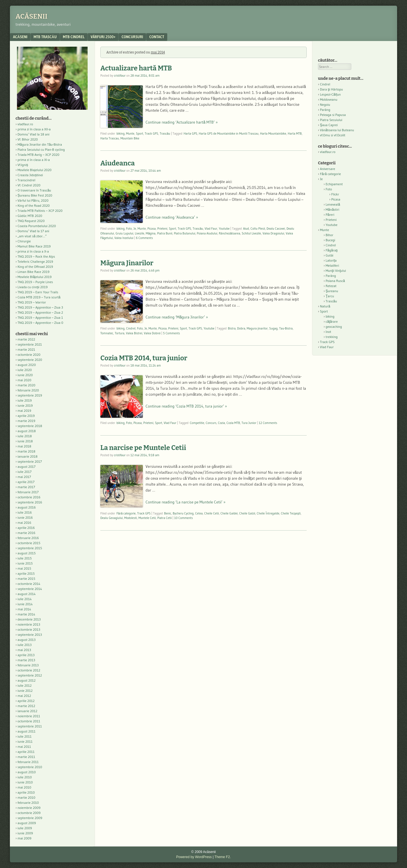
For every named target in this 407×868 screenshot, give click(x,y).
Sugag (274, 328)
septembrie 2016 (30, 502)
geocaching (334, 327)
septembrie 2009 (30, 818)
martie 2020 (26, 385)
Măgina (151, 233)
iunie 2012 (25, 691)
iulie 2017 (25, 472)
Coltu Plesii (258, 229)
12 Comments (268, 423)
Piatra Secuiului (331, 120)
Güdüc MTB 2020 (30, 216)
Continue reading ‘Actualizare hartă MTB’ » (182, 122)
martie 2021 (26, 349)
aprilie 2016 (26, 528)
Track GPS (151, 133)
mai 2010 (24, 787)
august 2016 (27, 507)
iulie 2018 (25, 436)
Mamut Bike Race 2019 (34, 246)
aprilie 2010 (26, 792)
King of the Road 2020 (34, 205)
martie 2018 (26, 451)
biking (121, 133)
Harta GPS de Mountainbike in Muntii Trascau (229, 133)
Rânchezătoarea (230, 233)
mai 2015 (24, 568)
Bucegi (330, 240)
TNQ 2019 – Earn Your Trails (38, 292)
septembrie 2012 (30, 675)
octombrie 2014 (29, 584)
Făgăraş (332, 250)
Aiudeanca (118, 163)
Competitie (197, 423)
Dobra (241, 328)
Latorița (331, 260)
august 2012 (27, 680)
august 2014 (27, 594)
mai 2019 (24, 411)
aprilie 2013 (26, 655)
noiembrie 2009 (29, 808)
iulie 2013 (25, 645)
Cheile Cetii (212, 513)
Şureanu (332, 291)
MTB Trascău (45, 37)
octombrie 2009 (29, 813)
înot (328, 332)
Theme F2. (223, 857)
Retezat (331, 286)
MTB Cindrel (74, 37)
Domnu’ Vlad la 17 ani (33, 231)
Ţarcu (330, 296)
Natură (325, 306)
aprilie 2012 (26, 701)
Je (135, 229)
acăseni (20, 37)
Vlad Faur (211, 229)
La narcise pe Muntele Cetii (143, 448)
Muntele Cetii (147, 518)
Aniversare (328, 169)
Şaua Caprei (329, 125)
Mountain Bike (130, 138)
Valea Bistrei (134, 333)
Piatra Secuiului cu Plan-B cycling (41, 149)
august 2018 (27, 431)
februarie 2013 (28, 665)
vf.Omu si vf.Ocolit (333, 135)
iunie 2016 (25, 517)
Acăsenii (32, 16)
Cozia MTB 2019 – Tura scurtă (39, 297)
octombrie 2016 (29, 497)
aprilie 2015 (26, 573)
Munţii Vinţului (336, 271)
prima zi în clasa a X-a (33, 251)
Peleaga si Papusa (333, 115)
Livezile (139, 233)
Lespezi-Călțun (330, 94)
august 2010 (27, 772)
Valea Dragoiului (273, 233)
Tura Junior (249, 423)
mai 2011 (24, 747)
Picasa (152, 229)
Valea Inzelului (124, 238)
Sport (140, 133)
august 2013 (27, 640)
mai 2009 (24, 838)
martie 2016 (26, 533)
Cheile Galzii (247, 513)
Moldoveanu (329, 99)
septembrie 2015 (30, 548)
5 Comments (172, 333)
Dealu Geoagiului (112, 518)
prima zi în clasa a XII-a (34, 129)
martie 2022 (26, 339)
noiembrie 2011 (29, 716)
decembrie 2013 (29, 619)
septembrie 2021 (30, 344)
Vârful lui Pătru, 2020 (33, 200)
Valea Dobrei (152, 333)
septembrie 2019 (30, 395)
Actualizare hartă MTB (136, 68)
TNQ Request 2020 (31, 221)
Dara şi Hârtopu (331, 89)
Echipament (334, 184)
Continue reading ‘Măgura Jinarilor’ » (177, 317)
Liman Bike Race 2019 (33, 272)
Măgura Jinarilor (127, 263)
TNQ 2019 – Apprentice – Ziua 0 (40, 323)
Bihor (329, 235)
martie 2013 (26, 660)
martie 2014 (26, 614)
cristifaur (120, 76)
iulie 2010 (25, 777)
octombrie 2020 (29, 355)
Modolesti (131, 518)
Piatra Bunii (165, 233)
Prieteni (162, 229)
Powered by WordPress (194, 857)
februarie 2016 (28, 538)
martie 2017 (26, 487)
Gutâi (329, 255)
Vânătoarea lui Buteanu (337, 130)
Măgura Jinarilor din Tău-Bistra (40, 144)
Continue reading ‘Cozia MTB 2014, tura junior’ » (186, 406)
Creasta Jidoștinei (30, 175)
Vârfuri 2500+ (103, 37)
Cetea (199, 513)
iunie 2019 (25, 405)
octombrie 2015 (29, 543)
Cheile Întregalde (268, 513)
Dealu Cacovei (276, 229)
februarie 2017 (28, 492)
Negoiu (325, 105)
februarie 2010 (28, 803)
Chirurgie (24, 241)
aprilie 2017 (26, 482)
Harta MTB (295, 133)
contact (157, 37)
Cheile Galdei (229, 513)
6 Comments (144, 238)
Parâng (325, 110)
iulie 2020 (25, 370)
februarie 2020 (28, 390)
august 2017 (27, 467)
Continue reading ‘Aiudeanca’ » (172, 217)
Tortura (120, 333)
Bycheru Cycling (183, 513)
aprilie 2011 (26, 752)
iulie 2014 (25, 599)
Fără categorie (126, 513)
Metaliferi (332, 265)
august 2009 (27, 823)
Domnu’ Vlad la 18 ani (33, 134)
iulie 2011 (25, 736)
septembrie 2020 (30, 360)
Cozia (221, 423)
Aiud (246, 229)
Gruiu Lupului (125, 233)
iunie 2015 (25, 563)
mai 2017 (24, 477)
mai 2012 (24, 696)
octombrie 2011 (29, 721)
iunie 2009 (25, 833)
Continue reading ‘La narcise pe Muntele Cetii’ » (186, 502)
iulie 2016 (25, 512)
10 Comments (183, 518)
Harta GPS (190, 133)
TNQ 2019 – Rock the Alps (36, 256)
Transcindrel (26, 180)
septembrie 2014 (30, 589)
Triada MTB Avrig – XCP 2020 (38, 155)
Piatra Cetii (164, 518)
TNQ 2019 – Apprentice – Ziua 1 (40, 317)
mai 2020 (24, 380)
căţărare (332, 321)
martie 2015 (26, 579)
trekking (332, 337)
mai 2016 (24, 523)
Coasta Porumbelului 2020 (37, 226)
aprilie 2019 (26, 416)
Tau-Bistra (286, 328)
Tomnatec (107, 333)
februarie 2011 (28, 762)
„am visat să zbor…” (32, 236)
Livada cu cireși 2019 (33, 287)
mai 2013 (24, 650)
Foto (129, 229)
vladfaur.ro (25, 124)
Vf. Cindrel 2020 (29, 185)
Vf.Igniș (23, 165)
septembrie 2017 (30, 461)
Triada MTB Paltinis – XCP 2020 (40, 211)
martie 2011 (26, 757)
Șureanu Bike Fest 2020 (35, 195)
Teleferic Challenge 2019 (35, 261)
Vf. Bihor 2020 (28, 139)
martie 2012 (26, 706)
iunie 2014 (25, 604)
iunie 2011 (25, 741)
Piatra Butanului (185, 233)
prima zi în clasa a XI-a (34, 160)
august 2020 (27, 365)
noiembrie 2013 (29, 624)
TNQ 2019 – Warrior (32, 302)
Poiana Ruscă (335, 281)
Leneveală (333, 204)
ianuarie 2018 (28, 456)
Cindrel (131, 328)
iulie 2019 (25, 400)
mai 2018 (24, 446)
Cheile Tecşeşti (291, 513)
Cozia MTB (233, 423)
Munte (130, 133)
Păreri (330, 215)
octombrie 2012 (29, 670)
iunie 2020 (25, 375)
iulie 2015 (25, 558)
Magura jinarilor (257, 328)
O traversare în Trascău (34, 190)
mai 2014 (24, 609)
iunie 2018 (25, 441)
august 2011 (27, 731)
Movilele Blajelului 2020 (34, 170)
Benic (167, 513)
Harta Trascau (110, 138)
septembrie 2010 (30, 767)
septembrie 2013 (30, 635)
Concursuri (132, 37)
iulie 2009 (25, 828)
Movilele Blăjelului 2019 (35, 277)
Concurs (211, 423)
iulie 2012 (25, 685)
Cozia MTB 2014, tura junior (144, 358)
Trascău (165, 133)
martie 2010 (26, 797)
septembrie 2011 (30, 726)
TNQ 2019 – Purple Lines (35, 282)
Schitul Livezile (251, 233)
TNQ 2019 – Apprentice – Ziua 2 (40, 312)
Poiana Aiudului (207, 233)
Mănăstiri (332, 209)
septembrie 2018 (30, 426)
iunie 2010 (25, 782)
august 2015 (27, 553)
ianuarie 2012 (27, 711)
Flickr (335, 194)
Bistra (232, 328)
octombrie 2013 (29, 629)
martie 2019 (26, 421)
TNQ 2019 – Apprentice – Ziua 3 (40, 307)
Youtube (224, 229)
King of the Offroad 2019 (35, 267)
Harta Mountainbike (273, 133)
